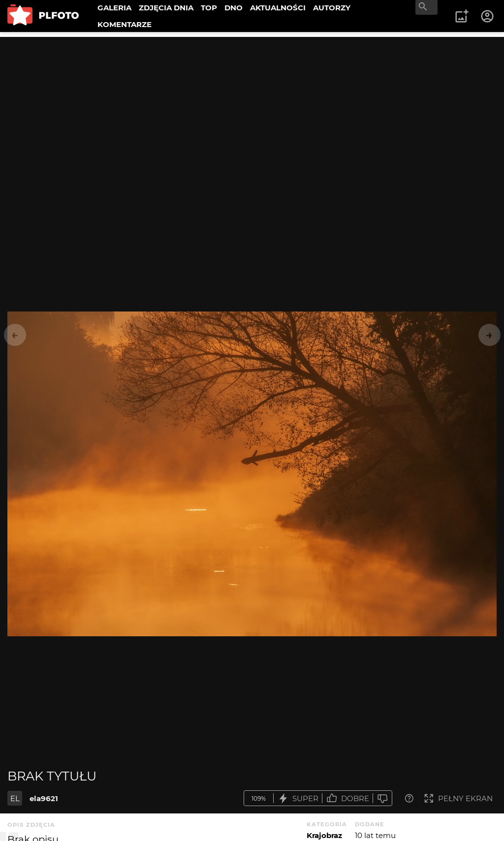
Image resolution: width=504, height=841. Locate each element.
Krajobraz (324, 835)
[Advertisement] (252, 106)
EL (15, 798)
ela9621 (44, 798)
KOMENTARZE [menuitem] (125, 24)
